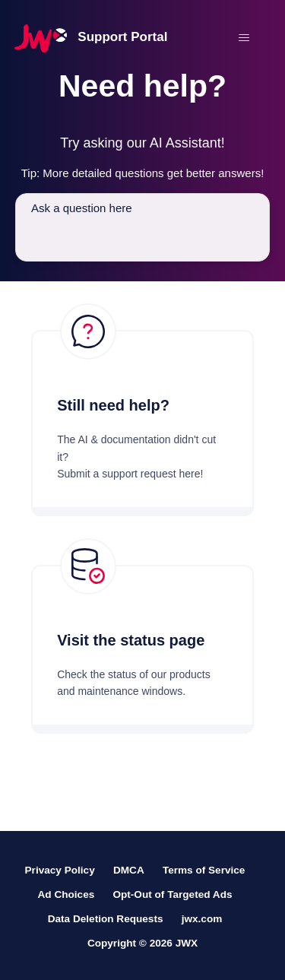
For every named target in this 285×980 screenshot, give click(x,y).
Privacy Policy (60, 870)
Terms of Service (204, 870)
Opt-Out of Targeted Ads (172, 894)
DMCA (129, 870)
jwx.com (202, 919)
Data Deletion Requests (106, 919)
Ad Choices (66, 894)
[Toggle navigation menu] (244, 38)
